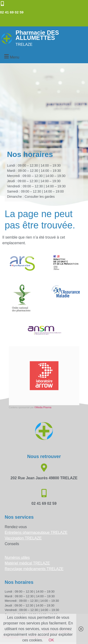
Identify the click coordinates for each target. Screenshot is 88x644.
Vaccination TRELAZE (23, 538)
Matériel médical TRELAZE (27, 563)
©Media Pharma (43, 407)
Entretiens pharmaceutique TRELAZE (36, 532)
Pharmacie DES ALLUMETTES (37, 35)
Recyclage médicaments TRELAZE (34, 569)
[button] (11, 57)
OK (51, 640)
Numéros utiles (17, 558)
